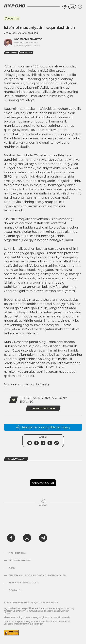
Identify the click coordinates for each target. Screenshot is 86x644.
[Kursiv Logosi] (15, 6)
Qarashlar (12, 18)
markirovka (11, 53)
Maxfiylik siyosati (20, 560)
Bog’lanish (16, 590)
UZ (72, 7)
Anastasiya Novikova (28, 39)
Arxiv (12, 568)
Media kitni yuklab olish (24, 583)
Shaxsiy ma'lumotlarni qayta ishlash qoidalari (38, 575)
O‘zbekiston (26, 53)
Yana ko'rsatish (43, 483)
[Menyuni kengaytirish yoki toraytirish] (80, 7)
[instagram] (27, 538)
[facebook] (11, 538)
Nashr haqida (17, 553)
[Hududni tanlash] (64, 7)
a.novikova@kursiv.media (27, 46)
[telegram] (43, 538)
